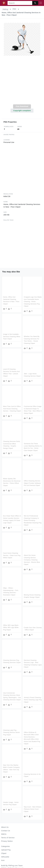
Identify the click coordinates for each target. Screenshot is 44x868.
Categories (5, 846)
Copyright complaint (22, 110)
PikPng (5, 9)
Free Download (22, 106)
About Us (5, 827)
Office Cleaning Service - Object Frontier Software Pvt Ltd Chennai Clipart (32, 482)
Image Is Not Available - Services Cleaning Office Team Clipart (12, 336)
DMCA (4, 834)
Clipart (4, 853)
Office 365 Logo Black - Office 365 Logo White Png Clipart (11, 626)
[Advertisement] (22, 81)
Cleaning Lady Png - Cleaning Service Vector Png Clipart (11, 731)
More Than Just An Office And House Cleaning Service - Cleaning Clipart (12, 408)
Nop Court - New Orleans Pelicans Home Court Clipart (32, 807)
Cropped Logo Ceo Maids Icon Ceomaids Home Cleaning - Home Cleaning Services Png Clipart (33, 302)
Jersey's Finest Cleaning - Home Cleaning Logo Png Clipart (33, 698)
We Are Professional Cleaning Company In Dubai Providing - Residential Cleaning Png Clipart (32, 520)
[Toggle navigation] (41, 3)
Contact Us (6, 831)
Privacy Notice (7, 841)
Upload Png (6, 850)
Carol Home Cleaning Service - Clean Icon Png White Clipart (12, 554)
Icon (3, 860)
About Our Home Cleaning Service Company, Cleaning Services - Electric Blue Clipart (32, 559)
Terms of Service (8, 838)
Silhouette (5, 857)
